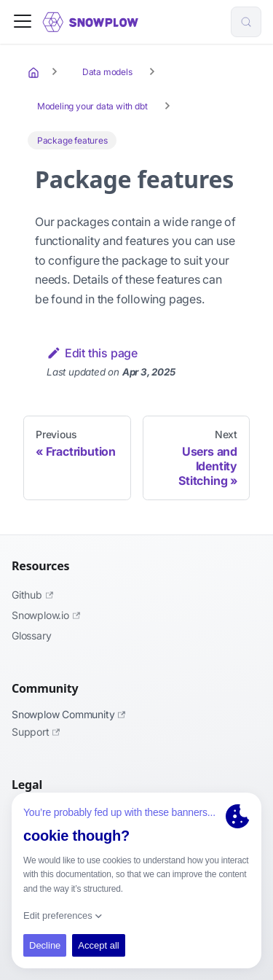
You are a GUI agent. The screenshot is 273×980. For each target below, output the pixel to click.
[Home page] (35, 72)
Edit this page (92, 353)
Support (36, 732)
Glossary (31, 635)
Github (32, 595)
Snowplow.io (46, 615)
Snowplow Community (68, 714)
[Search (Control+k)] (246, 22)
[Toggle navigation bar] (23, 22)
